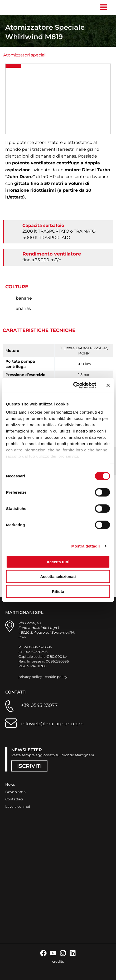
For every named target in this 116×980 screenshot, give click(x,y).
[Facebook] (43, 953)
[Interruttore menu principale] (103, 7)
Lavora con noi (18, 806)
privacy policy (30, 677)
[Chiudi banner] (108, 385)
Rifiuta (58, 591)
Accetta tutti (58, 562)
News (10, 784)
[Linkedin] (73, 953)
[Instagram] (63, 953)
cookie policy (56, 677)
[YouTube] (53, 953)
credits (58, 961)
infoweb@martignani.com (52, 724)
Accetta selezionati (58, 577)
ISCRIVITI (29, 766)
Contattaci (14, 799)
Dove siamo (15, 792)
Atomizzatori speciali (25, 55)
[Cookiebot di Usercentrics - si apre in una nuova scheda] (73, 385)
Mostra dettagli (85, 546)
